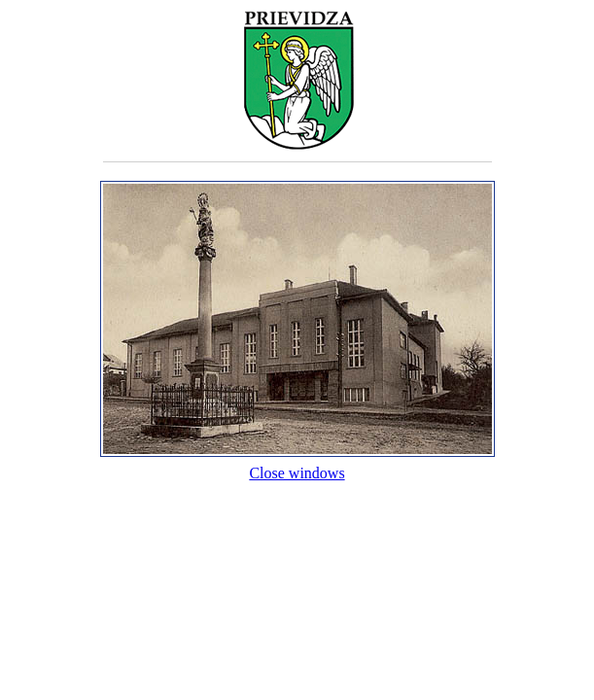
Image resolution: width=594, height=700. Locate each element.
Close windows (297, 464)
